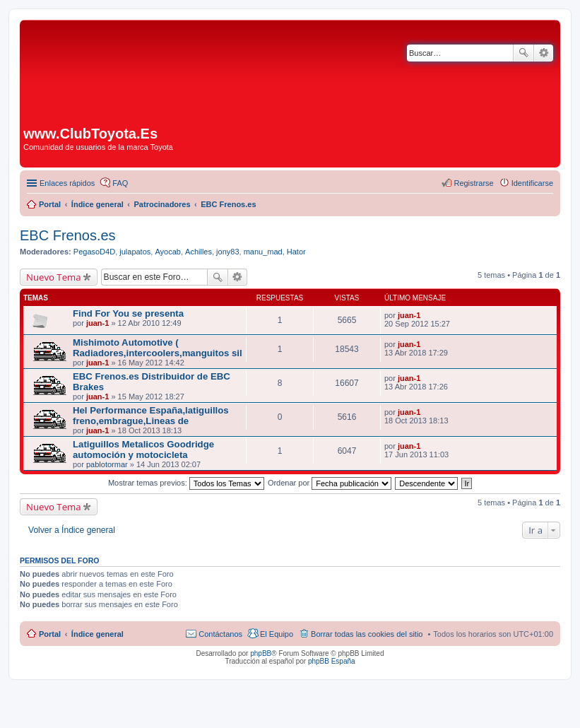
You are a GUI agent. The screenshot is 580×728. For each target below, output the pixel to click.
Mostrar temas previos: (186, 483)
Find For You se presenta (128, 313)
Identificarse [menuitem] (532, 183)
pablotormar (107, 464)
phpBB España (332, 661)
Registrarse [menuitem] (473, 183)
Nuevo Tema (54, 277)
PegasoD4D (94, 252)
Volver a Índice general (72, 530)
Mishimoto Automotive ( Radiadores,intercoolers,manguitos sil (158, 348)
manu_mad (263, 252)
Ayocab (168, 252)
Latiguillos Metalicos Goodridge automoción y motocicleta (143, 450)
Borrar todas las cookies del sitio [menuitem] (367, 634)
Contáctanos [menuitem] (220, 634)
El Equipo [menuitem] (277, 634)
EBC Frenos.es (68, 235)
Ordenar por (330, 483)
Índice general (97, 634)
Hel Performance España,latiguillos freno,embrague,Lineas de (151, 416)
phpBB (261, 653)
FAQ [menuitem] (120, 183)
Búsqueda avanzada (544, 53)
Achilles (199, 252)
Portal (50, 204)
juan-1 (97, 323)
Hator (296, 252)
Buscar (523, 53)
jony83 (227, 252)
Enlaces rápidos (67, 183)
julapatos (135, 252)
